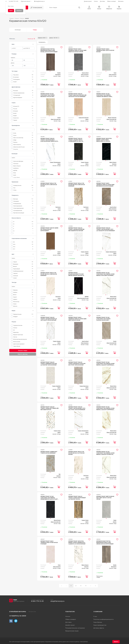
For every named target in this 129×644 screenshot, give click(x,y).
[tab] (33, 44)
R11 (14, 249)
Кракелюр (16, 332)
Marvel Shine (113, 297)
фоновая (16, 91)
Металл (15, 306)
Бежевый (16, 264)
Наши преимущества (100, 625)
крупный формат (18, 98)
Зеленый (16, 276)
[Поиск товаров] (62, 8)
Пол (14, 188)
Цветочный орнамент (19, 344)
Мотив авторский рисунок (20, 339)
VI (14, 231)
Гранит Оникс (85, 520)
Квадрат (15, 317)
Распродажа (16, 79)
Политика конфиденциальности (103, 619)
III (14, 224)
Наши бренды (98, 622)
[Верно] (11, 11)
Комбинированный (18, 271)
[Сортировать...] (42, 42)
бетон (15, 295)
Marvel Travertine (112, 118)
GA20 (15, 175)
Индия (15, 116)
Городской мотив (18, 325)
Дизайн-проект (70, 625)
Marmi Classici (17, 166)
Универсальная (17, 185)
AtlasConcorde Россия (19, 147)
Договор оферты (99, 628)
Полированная (17, 204)
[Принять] (116, 642)
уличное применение (19, 93)
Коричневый (17, 269)
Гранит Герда (57, 431)
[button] (89, 8)
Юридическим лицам (72, 631)
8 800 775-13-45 (37, 601)
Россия (15, 109)
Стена (15, 190)
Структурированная (18, 208)
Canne (59, 252)
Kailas (115, 520)
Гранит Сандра (85, 162)
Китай (15, 113)
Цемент (15, 299)
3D (14, 330)
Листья (15, 337)
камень (15, 292)
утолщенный (17, 95)
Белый (15, 266)
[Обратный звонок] (26, 1)
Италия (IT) (16, 106)
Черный (15, 273)
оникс (15, 304)
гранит (15, 297)
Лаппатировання (18, 206)
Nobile (59, 73)
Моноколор (16, 302)
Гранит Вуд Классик (84, 118)
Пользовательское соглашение (75, 628)
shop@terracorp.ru (57, 601)
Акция (15, 82)
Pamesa (15, 142)
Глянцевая (16, 201)
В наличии (16, 77)
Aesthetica (16, 168)
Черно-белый (17, 346)
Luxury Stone (16, 177)
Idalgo (15, 140)
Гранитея (16, 149)
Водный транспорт (18, 335)
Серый (15, 262)
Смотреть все (32, 612)
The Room (16, 164)
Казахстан (16, 118)
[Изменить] (19, 11)
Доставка (68, 622)
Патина (15, 328)
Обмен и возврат (71, 619)
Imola (15, 133)
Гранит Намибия (56, 386)
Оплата (68, 616)
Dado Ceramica (17, 145)
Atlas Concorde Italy (18, 138)
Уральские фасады (18, 161)
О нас (95, 616)
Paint (115, 73)
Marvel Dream (57, 520)
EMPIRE (15, 170)
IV (14, 222)
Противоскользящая (19, 213)
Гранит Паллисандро (55, 162)
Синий (15, 278)
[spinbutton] (17, 48)
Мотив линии (17, 342)
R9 (14, 242)
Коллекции (18, 30)
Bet (60, 474)
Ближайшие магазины (18, 612)
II (14, 229)
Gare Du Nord (85, 73)
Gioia (15, 173)
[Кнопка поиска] (79, 8)
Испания (16, 111)
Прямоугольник (17, 314)
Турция (15, 120)
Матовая (16, 199)
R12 (14, 247)
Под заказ (16, 75)
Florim (15, 135)
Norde (59, 118)
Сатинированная (18, 211)
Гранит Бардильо (84, 386)
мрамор (15, 290)
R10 (14, 244)
